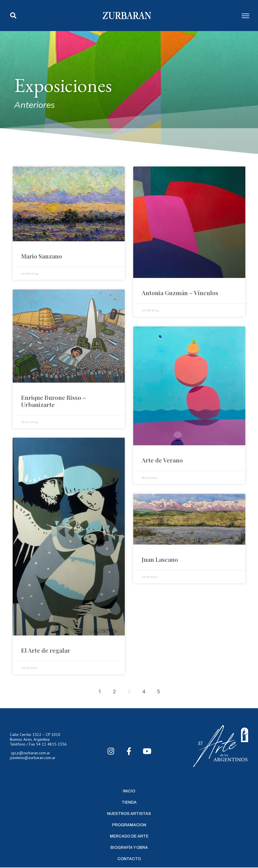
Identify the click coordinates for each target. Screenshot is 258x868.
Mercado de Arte (129, 837)
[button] (13, 16)
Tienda (129, 803)
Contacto (129, 859)
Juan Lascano (160, 559)
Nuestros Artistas (129, 814)
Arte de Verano (162, 460)
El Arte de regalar (46, 651)
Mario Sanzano (42, 256)
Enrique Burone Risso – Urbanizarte (54, 401)
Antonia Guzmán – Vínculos (180, 293)
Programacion (129, 826)
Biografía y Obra (129, 848)
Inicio (129, 792)
